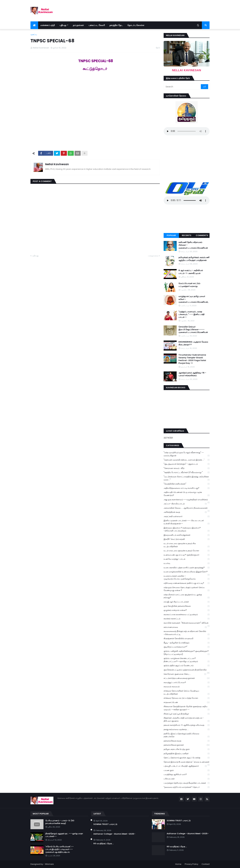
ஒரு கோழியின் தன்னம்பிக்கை (187, 606)
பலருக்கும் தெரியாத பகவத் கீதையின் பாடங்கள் (187, 783)
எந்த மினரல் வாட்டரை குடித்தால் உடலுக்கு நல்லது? (187, 596)
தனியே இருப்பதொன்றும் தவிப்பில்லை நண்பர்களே (187, 735)
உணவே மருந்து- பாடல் (187, 559)
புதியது (35, 256)
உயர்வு (187, 563)
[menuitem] (34, 25)
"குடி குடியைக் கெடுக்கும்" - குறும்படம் (187, 464)
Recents (187, 235)
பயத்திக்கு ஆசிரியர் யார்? (187, 775)
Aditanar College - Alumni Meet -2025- (114, 834)
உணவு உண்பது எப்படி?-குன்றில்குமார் (187, 555)
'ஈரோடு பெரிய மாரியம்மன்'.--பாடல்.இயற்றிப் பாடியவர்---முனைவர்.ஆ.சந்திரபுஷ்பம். (59, 849)
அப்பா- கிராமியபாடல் (185, 504)
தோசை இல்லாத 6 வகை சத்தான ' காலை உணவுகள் (187, 762)
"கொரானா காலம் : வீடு (187, 468)
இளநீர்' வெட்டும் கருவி (187, 539)
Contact (206, 864)
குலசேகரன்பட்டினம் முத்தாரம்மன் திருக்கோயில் (187, 670)
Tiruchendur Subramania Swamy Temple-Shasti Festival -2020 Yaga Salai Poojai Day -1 (192, 359)
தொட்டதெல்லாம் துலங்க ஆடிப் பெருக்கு (187, 758)
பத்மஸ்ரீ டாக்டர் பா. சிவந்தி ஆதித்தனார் (185, 766)
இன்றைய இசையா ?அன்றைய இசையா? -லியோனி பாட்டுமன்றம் (187, 529)
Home (178, 864)
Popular (171, 235)
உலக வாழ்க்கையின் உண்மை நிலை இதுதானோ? (187, 572)
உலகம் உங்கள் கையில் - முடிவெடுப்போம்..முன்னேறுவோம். (187, 578)
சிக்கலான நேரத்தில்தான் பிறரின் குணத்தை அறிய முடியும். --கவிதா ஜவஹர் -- (187, 708)
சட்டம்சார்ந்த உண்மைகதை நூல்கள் (187, 678)
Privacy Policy (191, 864)
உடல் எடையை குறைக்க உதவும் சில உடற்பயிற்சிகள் (187, 545)
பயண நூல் (187, 770)
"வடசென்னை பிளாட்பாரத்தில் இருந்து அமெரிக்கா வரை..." (187, 478)
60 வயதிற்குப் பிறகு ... (103, 844)
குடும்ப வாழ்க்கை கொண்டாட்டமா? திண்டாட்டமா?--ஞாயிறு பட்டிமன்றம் (187, 660)
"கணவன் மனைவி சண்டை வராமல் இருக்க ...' (187, 460)
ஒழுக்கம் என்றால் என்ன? (187, 610)
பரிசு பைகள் (187, 779)
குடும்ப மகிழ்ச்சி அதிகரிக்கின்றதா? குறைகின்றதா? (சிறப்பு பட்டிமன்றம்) (187, 653)
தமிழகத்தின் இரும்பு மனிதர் (187, 754)
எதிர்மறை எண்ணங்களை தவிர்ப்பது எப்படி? (187, 583)
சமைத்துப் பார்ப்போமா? (187, 683)
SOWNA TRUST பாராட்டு (105, 824)
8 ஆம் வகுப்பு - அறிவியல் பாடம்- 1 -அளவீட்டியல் (191, 272)
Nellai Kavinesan (57, 164)
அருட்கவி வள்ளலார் (187, 517)
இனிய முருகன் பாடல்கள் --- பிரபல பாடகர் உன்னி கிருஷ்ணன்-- (187, 522)
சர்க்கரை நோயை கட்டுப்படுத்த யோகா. (187, 698)
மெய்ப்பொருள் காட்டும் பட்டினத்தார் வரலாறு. (189, 285)
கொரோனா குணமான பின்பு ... (185, 674)
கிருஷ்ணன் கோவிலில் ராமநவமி (187, 639)
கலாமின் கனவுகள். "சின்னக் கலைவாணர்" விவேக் (187, 623)
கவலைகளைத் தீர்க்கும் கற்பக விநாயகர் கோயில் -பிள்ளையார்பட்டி (187, 633)
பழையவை (153, 256)
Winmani (49, 864)
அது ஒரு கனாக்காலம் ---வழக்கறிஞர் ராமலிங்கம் (187, 500)
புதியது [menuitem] (63, 25)
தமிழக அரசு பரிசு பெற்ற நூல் (187, 749)
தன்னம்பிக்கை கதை (187, 741)
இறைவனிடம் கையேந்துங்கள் (187, 535)
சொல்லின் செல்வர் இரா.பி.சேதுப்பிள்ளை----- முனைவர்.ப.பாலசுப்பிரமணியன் (193, 330)
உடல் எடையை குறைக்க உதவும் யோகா (187, 551)
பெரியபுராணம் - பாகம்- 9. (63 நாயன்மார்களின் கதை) (60, 822)
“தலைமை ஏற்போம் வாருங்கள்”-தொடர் (187, 787)
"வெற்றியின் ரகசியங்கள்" (187, 484)
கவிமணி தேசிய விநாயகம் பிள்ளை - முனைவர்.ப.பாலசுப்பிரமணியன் (193, 245)
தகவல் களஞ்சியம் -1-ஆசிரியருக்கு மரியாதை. (187, 725)
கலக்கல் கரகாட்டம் (187, 619)
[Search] (182, 87)
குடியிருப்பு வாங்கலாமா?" (187, 647)
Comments (202, 235)
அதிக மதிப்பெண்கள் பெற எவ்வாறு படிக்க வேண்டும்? (187, 494)
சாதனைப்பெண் (187, 702)
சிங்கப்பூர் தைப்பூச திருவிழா (187, 714)
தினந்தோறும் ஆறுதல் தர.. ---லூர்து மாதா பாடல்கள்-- (64, 835)
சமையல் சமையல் (187, 687)
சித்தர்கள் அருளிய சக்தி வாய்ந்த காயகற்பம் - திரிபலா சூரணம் (187, 719)
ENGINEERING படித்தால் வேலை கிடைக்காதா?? (193, 343)
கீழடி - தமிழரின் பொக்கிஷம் (187, 643)
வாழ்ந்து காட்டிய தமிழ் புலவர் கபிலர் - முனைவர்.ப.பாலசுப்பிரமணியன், (193, 299)
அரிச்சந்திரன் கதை (185, 512)
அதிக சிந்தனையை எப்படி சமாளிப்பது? (187, 488)
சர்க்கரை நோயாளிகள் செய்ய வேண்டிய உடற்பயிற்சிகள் (187, 692)
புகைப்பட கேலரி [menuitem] (97, 25)
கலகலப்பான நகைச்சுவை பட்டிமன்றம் (187, 615)
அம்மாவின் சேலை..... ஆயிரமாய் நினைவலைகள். (187, 508)
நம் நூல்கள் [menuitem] (78, 25)
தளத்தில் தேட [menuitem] (116, 25)
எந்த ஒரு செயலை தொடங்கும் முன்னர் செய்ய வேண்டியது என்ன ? (187, 589)
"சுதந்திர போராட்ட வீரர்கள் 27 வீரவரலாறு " (187, 473)
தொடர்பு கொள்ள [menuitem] (136, 25)
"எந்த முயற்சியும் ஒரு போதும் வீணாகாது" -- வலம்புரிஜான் (187, 454)
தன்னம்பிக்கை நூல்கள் (187, 745)
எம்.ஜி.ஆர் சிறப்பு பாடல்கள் (187, 602)
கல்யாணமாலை (185, 627)
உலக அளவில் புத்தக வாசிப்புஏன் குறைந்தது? (187, 568)
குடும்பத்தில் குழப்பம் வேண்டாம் (187, 666)
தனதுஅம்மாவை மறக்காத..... (187, 729)
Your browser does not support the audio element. (187, 131)
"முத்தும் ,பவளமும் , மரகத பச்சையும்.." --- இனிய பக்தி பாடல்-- (191, 314)
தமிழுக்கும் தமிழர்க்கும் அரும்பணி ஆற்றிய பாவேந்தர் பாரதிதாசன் (194, 259)
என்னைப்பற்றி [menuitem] (48, 25)
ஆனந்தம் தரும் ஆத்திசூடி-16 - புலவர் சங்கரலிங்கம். (192, 374)
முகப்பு (34, 34)
